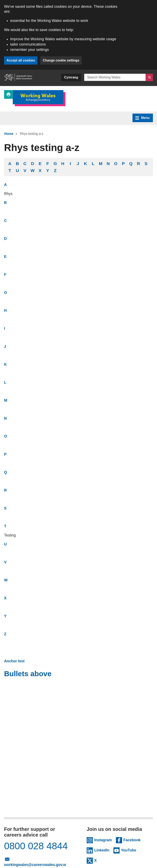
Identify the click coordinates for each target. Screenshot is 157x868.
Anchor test (14, 661)
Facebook (132, 840)
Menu (142, 118)
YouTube (131, 850)
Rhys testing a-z (32, 134)
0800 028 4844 (37, 846)
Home (9, 134)
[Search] (149, 77)
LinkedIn (103, 850)
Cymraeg (71, 77)
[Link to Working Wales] (35, 98)
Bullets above (28, 674)
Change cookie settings (62, 60)
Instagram (103, 840)
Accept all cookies (21, 60)
